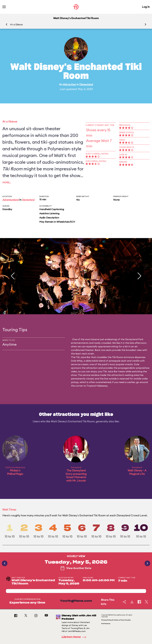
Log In (146, 7)
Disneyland (86, 84)
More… (7, 182)
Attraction (69, 84)
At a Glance (16, 24)
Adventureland (11, 200)
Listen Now (75, 637)
